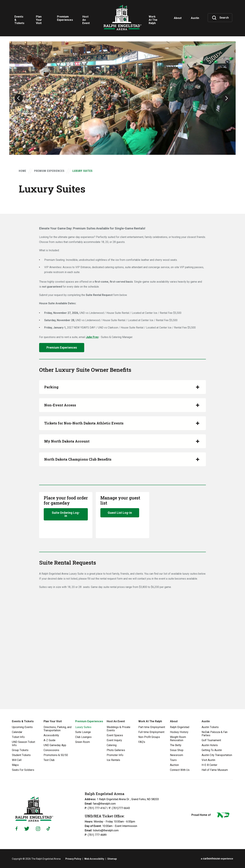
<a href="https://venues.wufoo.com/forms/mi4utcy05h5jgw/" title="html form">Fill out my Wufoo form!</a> (122, 646)
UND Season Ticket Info (23, 744)
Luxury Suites (83, 727)
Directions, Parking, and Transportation (58, 729)
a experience (217, 859)
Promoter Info (115, 755)
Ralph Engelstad (180, 727)
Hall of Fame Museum (215, 770)
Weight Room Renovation (178, 739)
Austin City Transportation (217, 755)
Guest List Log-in (120, 513)
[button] (19, 98)
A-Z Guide (50, 740)
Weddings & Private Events (119, 729)
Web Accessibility (94, 859)
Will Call (17, 760)
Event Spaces (115, 735)
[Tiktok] (49, 829)
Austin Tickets (210, 727)
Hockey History (179, 732)
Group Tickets (20, 750)
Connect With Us (180, 770)
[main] (122, 355)
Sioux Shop (177, 750)
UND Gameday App (55, 745)
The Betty (176, 745)
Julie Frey (92, 337)
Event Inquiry (114, 740)
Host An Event (116, 721)
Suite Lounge (83, 732)
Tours (173, 760)
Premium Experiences (49, 171)
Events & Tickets (23, 721)
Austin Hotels (210, 745)
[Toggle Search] (220, 18)
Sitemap (112, 859)
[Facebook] (17, 829)
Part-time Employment (152, 727)
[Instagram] (38, 829)
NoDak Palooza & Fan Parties (215, 734)
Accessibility (51, 735)
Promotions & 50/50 (56, 755)
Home (22, 171)
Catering (112, 745)
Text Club (49, 760)
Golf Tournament (211, 740)
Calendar (17, 732)
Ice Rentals (113, 760)
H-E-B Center (209, 765)
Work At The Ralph (150, 721)
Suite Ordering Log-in (66, 514)
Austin (206, 721)
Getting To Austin (212, 750)
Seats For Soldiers (23, 770)
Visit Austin (208, 760)
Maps (15, 765)
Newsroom (177, 755)
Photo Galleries (116, 750)
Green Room (83, 742)
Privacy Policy (73, 859)
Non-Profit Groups (149, 737)
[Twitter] (27, 829)
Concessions (51, 750)
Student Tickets (21, 755)
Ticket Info (18, 737)
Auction (174, 765)
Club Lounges (83, 737)
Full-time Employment (151, 732)
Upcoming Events (22, 727)
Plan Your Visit (53, 721)
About (174, 721)
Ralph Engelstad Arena (122, 18)
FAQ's (142, 742)
